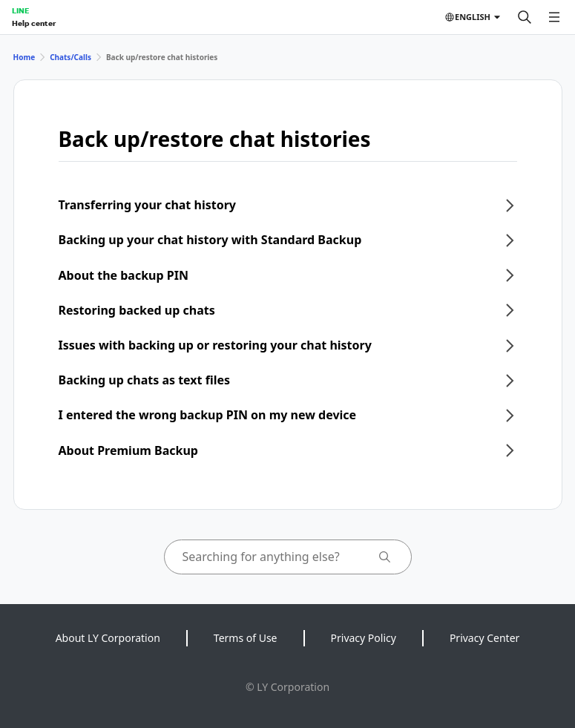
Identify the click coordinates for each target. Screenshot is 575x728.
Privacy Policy (364, 638)
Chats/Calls (70, 57)
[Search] (525, 17)
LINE (20, 10)
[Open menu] (554, 17)
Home (24, 57)
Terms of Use (246, 638)
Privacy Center (484, 638)
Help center (34, 23)
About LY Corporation (108, 638)
